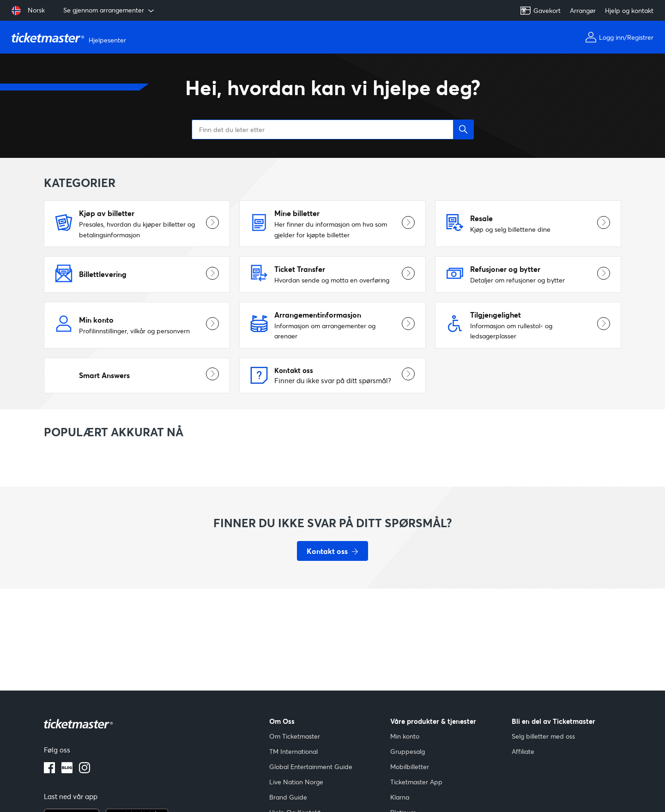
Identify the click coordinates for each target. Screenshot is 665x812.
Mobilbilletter (410, 767)
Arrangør (583, 10)
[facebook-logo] (49, 770)
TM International (293, 751)
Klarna (400, 797)
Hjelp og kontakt (629, 10)
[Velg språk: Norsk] (28, 11)
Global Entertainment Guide (311, 767)
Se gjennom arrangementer (109, 10)
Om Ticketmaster (295, 736)
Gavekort (540, 11)
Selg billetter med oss (543, 736)
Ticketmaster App (416, 782)
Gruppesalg (408, 751)
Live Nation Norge (296, 782)
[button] (463, 129)
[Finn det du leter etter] (332, 129)
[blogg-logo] (67, 770)
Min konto (405, 736)
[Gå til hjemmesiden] (70, 37)
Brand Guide (288, 797)
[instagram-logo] (85, 770)
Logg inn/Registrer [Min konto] (619, 37)
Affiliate (523, 751)
